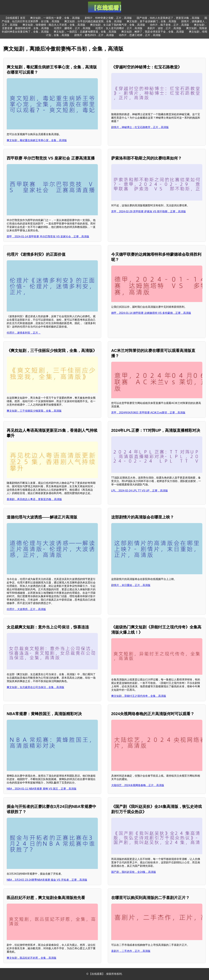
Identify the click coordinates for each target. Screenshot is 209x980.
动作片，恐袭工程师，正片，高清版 (140, 35)
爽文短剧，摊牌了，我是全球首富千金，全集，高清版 (153, 32)
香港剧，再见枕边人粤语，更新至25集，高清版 (34, 499)
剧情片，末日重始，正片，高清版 (131, 585)
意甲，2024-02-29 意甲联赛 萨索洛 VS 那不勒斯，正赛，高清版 (149, 211)
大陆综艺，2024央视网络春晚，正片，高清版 (138, 785)
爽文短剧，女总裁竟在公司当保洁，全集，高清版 (35, 687)
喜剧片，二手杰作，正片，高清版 (131, 951)
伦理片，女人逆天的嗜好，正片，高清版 (119, 28)
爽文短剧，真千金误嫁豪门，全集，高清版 (152, 21)
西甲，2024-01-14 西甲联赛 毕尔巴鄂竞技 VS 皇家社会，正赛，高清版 (48, 236)
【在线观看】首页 (15, 18)
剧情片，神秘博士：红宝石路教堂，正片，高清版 (140, 127)
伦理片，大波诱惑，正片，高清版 (26, 609)
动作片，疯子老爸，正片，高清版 (169, 25)
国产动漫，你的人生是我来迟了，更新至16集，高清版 (168, 18)
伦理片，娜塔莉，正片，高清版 (72, 28)
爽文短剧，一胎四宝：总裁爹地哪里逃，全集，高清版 (85, 32)
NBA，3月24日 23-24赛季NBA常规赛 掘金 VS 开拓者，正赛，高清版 (47, 880)
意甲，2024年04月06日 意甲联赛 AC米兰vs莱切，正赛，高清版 (148, 413)
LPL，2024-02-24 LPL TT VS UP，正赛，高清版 (140, 491)
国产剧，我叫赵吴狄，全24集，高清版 (134, 872)
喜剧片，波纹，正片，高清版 (164, 28)
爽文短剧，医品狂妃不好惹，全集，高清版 (32, 958)
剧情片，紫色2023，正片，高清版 (94, 35)
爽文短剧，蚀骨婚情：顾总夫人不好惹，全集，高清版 (54, 25)
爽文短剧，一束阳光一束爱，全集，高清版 (55, 18)
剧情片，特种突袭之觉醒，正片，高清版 (108, 18)
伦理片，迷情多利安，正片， (24, 333)
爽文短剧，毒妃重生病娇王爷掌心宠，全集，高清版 (37, 140)
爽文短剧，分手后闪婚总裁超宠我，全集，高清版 (93, 21)
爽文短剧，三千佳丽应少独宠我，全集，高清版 (34, 411)
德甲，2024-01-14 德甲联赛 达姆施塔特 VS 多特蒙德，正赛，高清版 (151, 313)
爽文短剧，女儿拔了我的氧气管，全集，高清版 (118, 25)
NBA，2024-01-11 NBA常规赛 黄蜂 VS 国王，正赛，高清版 (42, 789)
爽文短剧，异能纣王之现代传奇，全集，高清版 (139, 696)
